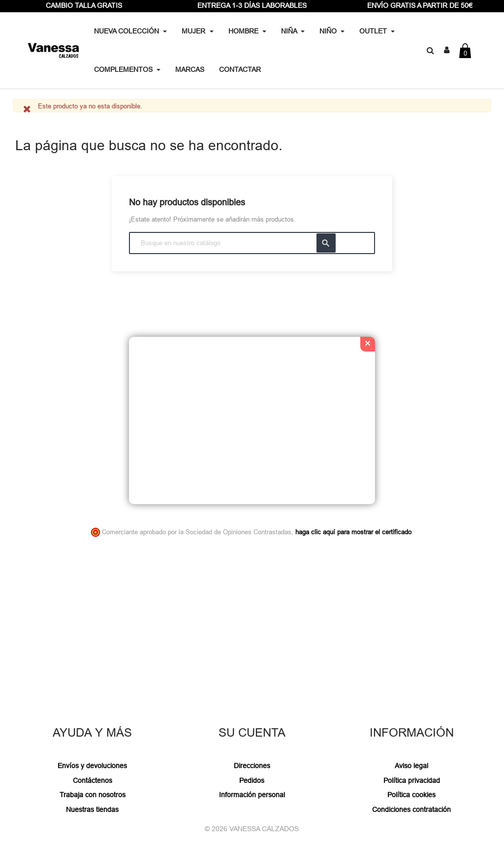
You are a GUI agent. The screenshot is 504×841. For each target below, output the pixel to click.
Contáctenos (93, 780)
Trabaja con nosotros (93, 795)
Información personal (252, 795)
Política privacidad (412, 780)
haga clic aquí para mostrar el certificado (353, 532)
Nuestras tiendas (92, 809)
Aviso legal (411, 766)
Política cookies (411, 795)
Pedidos (252, 780)
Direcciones (252, 766)
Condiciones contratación (411, 809)
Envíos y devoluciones (92, 766)
